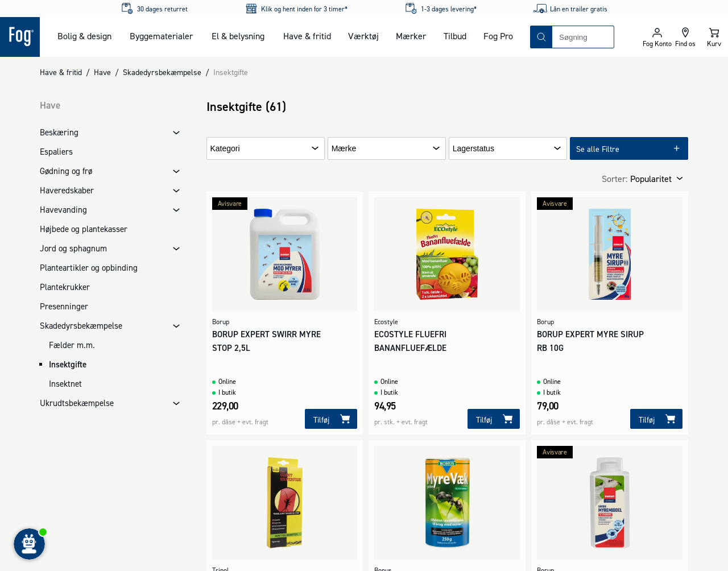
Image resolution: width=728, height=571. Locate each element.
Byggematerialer (161, 36)
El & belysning (238, 36)
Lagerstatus (473, 149)
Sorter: (615, 179)
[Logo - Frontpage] (20, 37)
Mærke (344, 149)
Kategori (225, 149)
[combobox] (583, 37)
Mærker (411, 36)
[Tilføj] (331, 419)
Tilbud (455, 36)
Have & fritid (307, 36)
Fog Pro (498, 36)
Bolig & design (84, 36)
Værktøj (363, 36)
